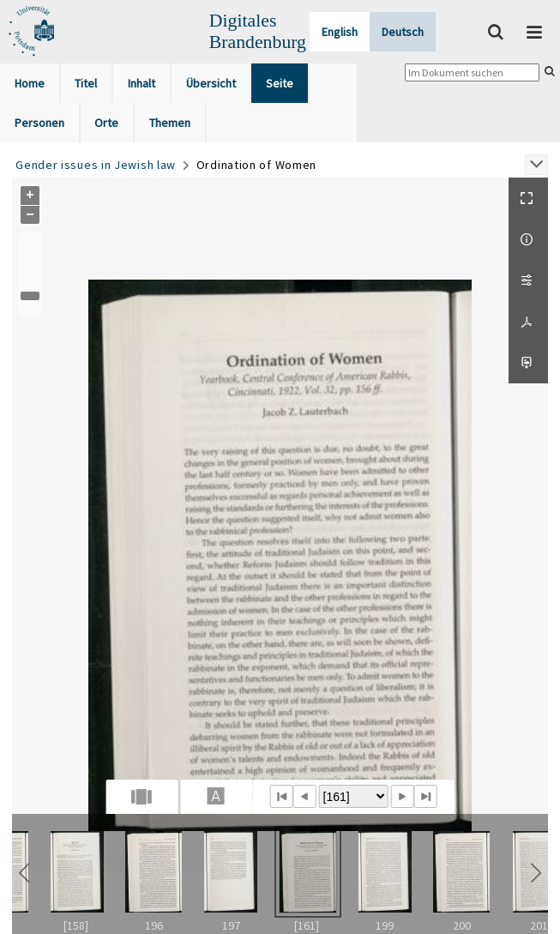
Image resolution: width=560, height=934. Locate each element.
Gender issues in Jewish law (96, 165)
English (340, 32)
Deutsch (403, 32)
